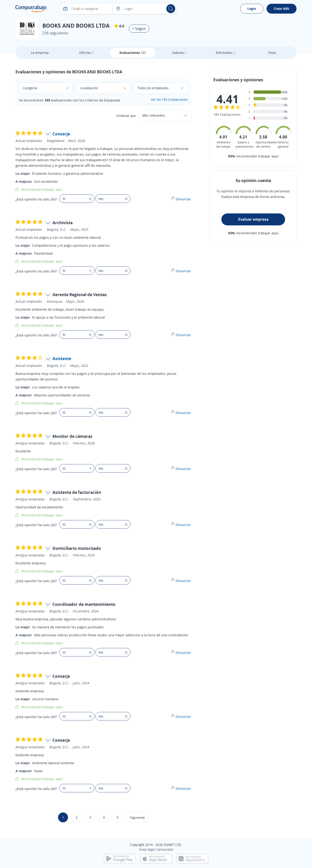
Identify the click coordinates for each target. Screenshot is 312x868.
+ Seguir (139, 29)
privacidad (165, 849)
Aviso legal (147, 849)
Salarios (179, 53)
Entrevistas (226, 53)
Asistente (62, 358)
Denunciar (183, 199)
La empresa (40, 53)
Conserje (61, 134)
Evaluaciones (133, 53)
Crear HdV (282, 9)
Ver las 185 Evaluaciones (169, 99)
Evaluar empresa (253, 219)
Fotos (272, 53)
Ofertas (86, 53)
